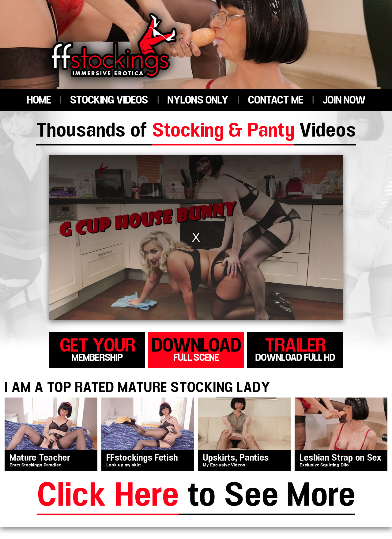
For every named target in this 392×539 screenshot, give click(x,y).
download (196, 349)
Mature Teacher (40, 458)
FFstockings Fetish (142, 458)
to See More (196, 497)
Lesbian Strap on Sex (341, 458)
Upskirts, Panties (236, 458)
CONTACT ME (275, 100)
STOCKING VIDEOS (109, 100)
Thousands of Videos (196, 132)
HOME (39, 100)
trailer (295, 349)
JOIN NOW (344, 100)
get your (97, 349)
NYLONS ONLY (198, 100)
